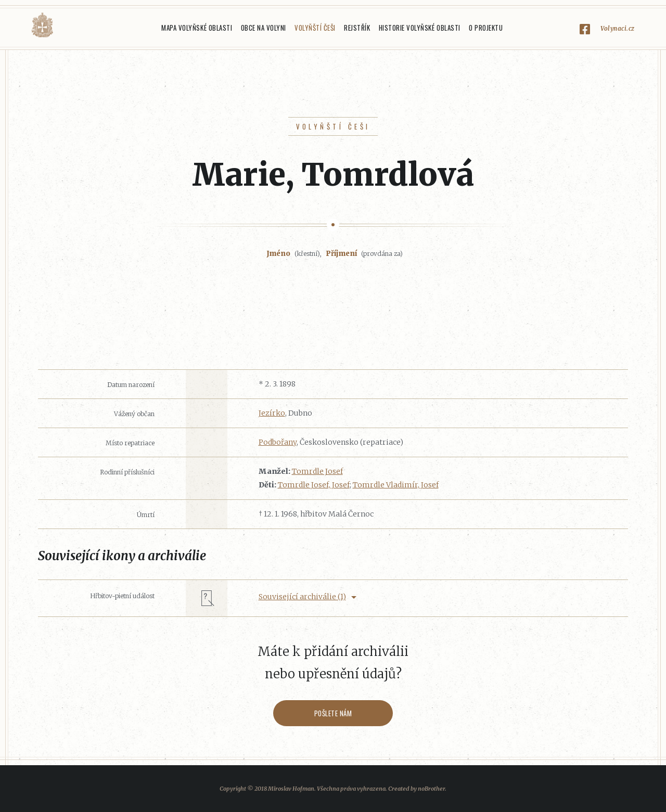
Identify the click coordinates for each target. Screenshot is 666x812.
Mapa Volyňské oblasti (197, 28)
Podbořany (278, 442)
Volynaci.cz (618, 28)
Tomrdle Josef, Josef (314, 485)
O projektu (486, 28)
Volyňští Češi (315, 28)
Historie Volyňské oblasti (420, 28)
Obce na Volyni (264, 28)
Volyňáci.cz (42, 25)
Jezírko (272, 413)
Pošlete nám (333, 713)
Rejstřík (357, 28)
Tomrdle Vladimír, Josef (396, 485)
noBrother (431, 789)
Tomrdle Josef (317, 471)
